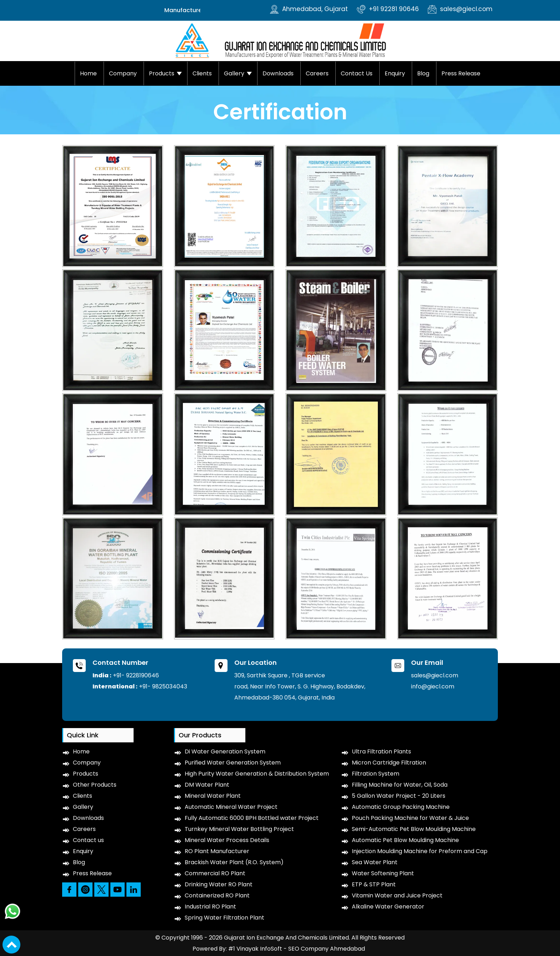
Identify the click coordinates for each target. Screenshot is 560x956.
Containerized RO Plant (217, 895)
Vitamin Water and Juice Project (397, 895)
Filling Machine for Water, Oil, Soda (400, 785)
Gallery (234, 73)
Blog (423, 73)
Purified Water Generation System (233, 763)
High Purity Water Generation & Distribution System (257, 774)
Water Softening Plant (383, 873)
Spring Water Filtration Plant (224, 918)
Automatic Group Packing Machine (401, 807)
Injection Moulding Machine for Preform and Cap (420, 851)
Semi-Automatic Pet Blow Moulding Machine (414, 829)
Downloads (278, 73)
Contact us (357, 73)
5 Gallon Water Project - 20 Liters (399, 796)
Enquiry (395, 73)
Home (88, 73)
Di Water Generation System (225, 751)
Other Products (95, 785)
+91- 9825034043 (163, 686)
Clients (202, 73)
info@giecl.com (433, 686)
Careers (317, 73)
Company (123, 73)
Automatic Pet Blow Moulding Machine (405, 840)
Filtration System (376, 774)
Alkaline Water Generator (388, 907)
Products (162, 73)
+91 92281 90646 (388, 9)
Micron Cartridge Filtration (389, 763)
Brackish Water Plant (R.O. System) (234, 862)
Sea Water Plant (375, 862)
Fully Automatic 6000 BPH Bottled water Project (252, 818)
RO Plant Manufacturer (217, 851)
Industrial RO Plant (210, 907)
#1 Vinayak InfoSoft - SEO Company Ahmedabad (297, 949)
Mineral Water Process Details (227, 840)
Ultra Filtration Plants (381, 751)
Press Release (461, 73)
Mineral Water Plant (213, 796)
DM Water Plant (207, 785)
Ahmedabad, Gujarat (309, 9)
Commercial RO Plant (215, 873)
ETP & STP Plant (374, 884)
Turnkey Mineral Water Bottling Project (239, 829)
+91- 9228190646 (136, 675)
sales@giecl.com (460, 9)
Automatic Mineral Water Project (231, 807)
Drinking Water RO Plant (219, 884)
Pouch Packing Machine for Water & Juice (410, 818)
